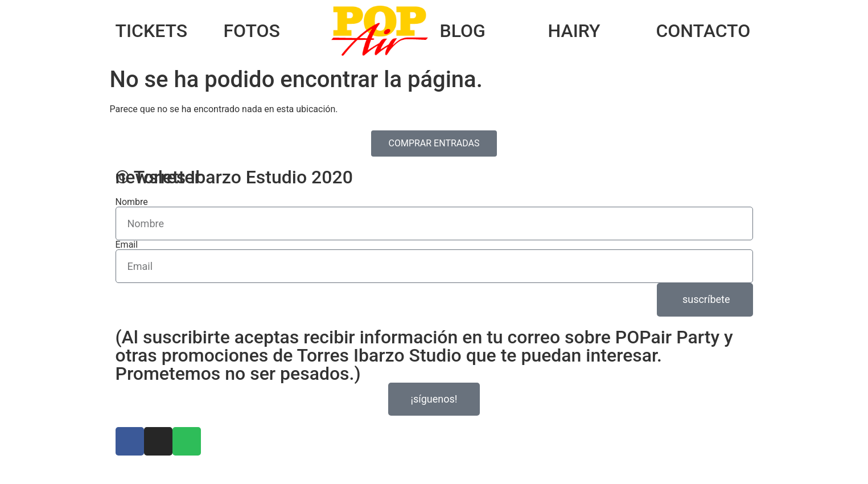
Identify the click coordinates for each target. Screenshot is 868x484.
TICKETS (152, 31)
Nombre (132, 202)
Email (127, 245)
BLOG (462, 31)
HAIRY (574, 31)
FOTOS (251, 31)
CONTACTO (703, 31)
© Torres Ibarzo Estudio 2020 (234, 177)
